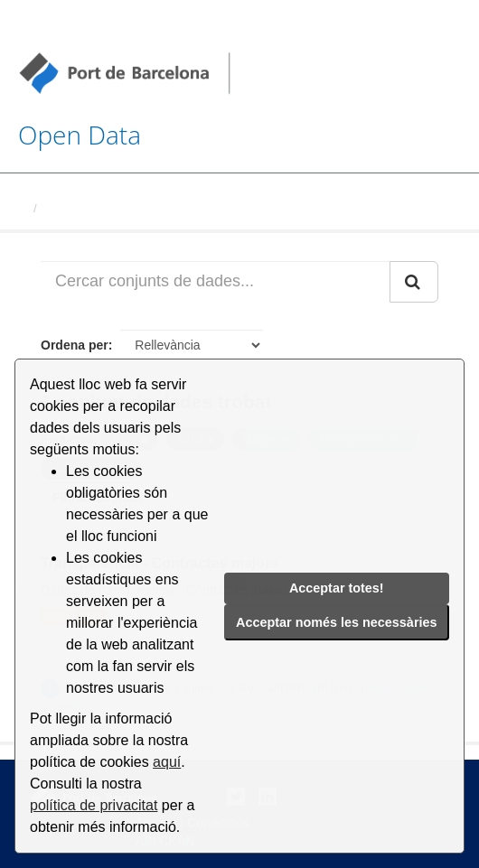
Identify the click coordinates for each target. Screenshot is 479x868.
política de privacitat (94, 805)
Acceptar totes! (337, 588)
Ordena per (75, 345)
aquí (167, 762)
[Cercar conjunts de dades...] (216, 282)
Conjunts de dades (97, 208)
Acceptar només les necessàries (336, 622)
